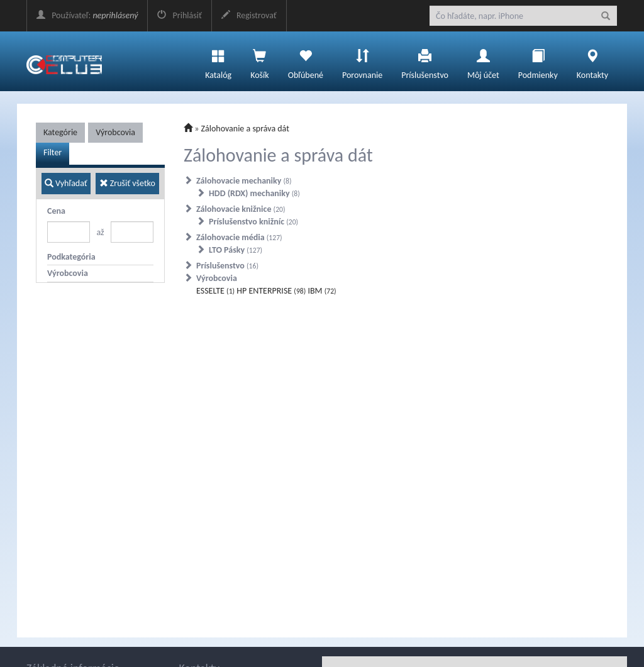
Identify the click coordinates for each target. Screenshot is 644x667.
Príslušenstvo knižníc (253, 222)
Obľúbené (306, 61)
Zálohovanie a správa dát (245, 129)
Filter (53, 152)
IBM (322, 291)
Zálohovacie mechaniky (244, 181)
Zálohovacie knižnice (241, 209)
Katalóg (218, 61)
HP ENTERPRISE (271, 291)
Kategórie (60, 132)
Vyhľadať (66, 183)
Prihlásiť (179, 15)
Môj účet (483, 61)
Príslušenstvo (425, 61)
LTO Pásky (236, 250)
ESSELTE (215, 291)
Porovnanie (362, 61)
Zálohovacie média (239, 237)
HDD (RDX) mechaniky (254, 193)
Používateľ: (87, 15)
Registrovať (249, 15)
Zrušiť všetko (127, 183)
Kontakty (592, 61)
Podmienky (538, 61)
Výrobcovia (115, 132)
